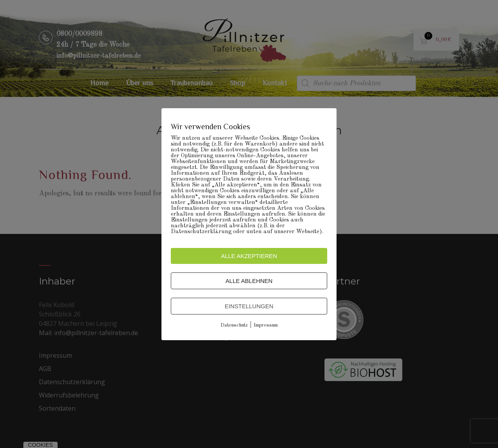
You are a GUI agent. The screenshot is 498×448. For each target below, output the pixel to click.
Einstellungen (249, 306)
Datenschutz (234, 325)
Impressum (266, 325)
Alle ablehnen (249, 281)
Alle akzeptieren (249, 256)
